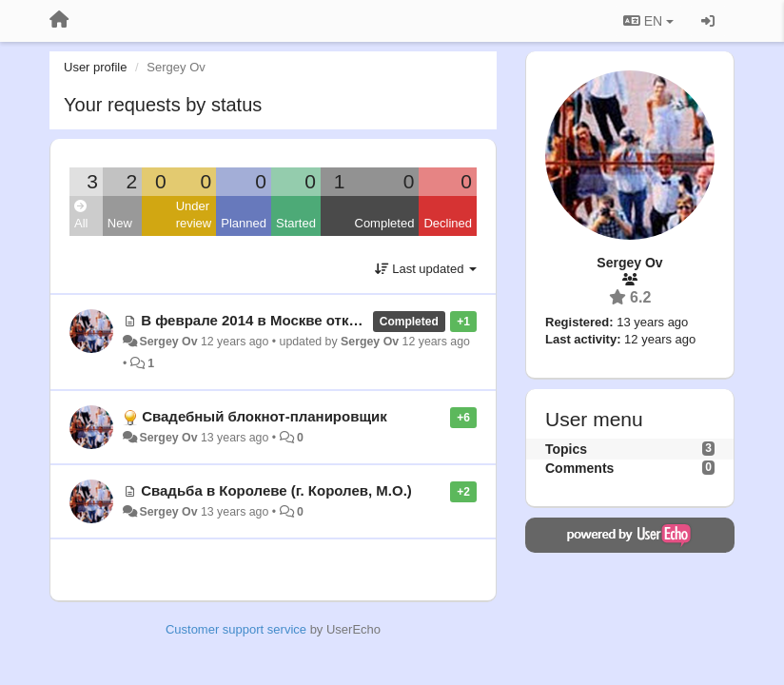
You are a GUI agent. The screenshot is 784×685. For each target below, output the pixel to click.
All (81, 215)
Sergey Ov (168, 342)
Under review (194, 215)
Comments (579, 468)
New (120, 223)
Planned (244, 223)
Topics (566, 449)
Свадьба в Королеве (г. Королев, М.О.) (276, 490)
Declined (448, 223)
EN (648, 21)
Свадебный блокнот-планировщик (265, 416)
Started (296, 223)
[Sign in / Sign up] (708, 21)
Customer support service (236, 629)
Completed (385, 223)
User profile (95, 67)
